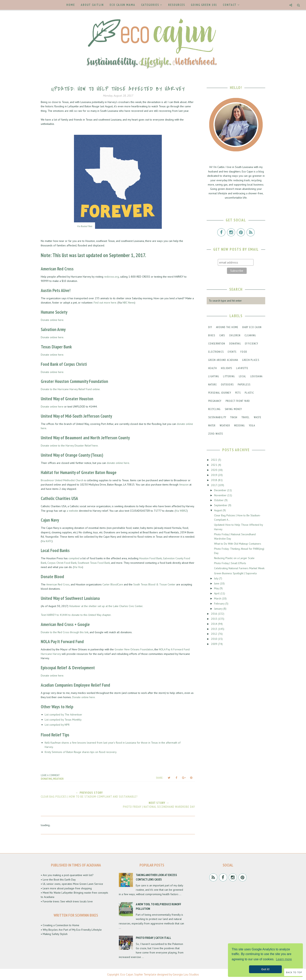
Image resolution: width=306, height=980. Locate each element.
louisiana (257, 376)
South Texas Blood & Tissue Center (154, 584)
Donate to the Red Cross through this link (65, 632)
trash (234, 417)
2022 (214, 460)
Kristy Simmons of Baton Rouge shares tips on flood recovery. (81, 752)
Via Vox (78, 567)
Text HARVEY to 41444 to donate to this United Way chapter (76, 615)
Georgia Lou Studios (186, 974)
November (221, 495)
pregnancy (215, 401)
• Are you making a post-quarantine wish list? (67, 875)
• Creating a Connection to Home (60, 925)
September (221, 505)
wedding (240, 426)
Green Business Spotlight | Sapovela (235, 573)
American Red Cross (57, 269)
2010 (214, 639)
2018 (214, 480)
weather (58, 779)
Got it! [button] (265, 969)
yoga (252, 426)
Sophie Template (145, 974)
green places (251, 360)
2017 (214, 485)
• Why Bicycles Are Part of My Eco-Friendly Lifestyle (71, 930)
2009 (214, 644)
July (217, 578)
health (213, 368)
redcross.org (111, 277)
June (217, 583)
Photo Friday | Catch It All (153, 938)
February (220, 604)
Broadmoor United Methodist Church (62, 480)
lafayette (242, 368)
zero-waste (216, 434)
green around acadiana (223, 360)
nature (213, 385)
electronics (216, 352)
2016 (214, 614)
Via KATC (47, 541)
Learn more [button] (284, 959)
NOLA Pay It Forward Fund (62, 641)
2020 (214, 470)
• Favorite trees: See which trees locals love (67, 901)
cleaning (250, 335)
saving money (233, 409)
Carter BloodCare (113, 584)
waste (258, 417)
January (219, 609)
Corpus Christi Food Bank (62, 563)
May (217, 588)
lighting (214, 376)
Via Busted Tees (85, 226)
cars (222, 335)
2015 (214, 619)
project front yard (238, 401)
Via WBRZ (181, 511)
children (235, 335)
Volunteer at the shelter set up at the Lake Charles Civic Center (106, 606)
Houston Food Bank (150, 558)
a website (72, 511)
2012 (214, 634)
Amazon (184, 485)
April (217, 593)
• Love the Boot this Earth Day (58, 880)
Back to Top (294, 972)
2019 (214, 475)
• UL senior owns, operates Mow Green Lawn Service (72, 884)
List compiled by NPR (57, 725)
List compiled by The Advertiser (63, 715)
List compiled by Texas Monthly (63, 720)
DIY (210, 327)
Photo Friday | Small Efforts (230, 563)
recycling (214, 409)
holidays (226, 368)
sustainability (217, 417)
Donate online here (52, 407)
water (212, 426)
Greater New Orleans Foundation (134, 649)
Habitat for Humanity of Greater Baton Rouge (79, 472)
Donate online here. (52, 320)
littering (229, 376)
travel (246, 417)
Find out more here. (105, 303)
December (221, 490)
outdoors (227, 385)
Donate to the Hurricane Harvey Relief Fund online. (71, 389)
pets (238, 393)
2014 (214, 624)
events (232, 352)
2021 (214, 465)
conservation (217, 344)
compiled (74, 558)
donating (47, 779)
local (243, 376)
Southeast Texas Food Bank (94, 563)
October (219, 500)
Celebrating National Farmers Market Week (239, 568)
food (244, 352)
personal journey (220, 393)
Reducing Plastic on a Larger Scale (234, 558)
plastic (249, 393)
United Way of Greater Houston (67, 399)
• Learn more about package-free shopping (66, 888)
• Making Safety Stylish (54, 934)
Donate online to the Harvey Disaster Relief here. (70, 446)
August (218, 510)
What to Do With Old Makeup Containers (238, 544)
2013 (214, 629)
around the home (227, 327)
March (218, 598)
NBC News (129, 303)
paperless (244, 385)
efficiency (251, 344)
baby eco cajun (252, 327)
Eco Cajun (127, 974)
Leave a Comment (50, 775)
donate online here (118, 463)
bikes (212, 335)
